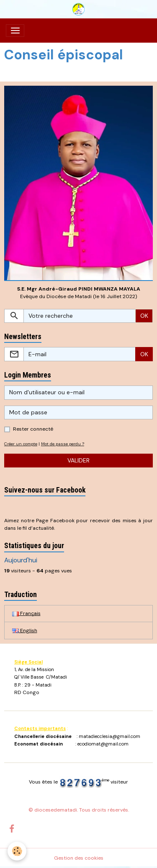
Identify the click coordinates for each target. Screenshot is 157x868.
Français (26, 613)
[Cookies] (17, 851)
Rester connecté (33, 429)
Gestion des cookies (79, 858)
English (25, 631)
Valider (78, 460)
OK (144, 316)
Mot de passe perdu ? (63, 444)
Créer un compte (21, 444)
